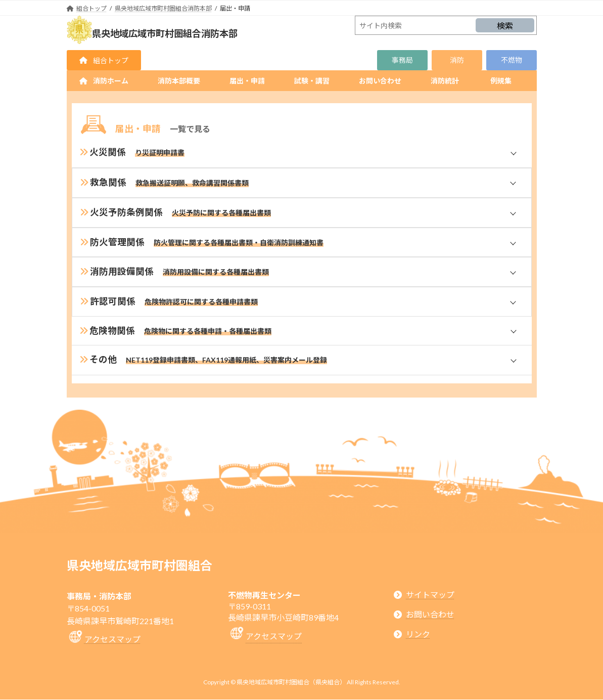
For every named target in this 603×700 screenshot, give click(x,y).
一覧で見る (190, 129)
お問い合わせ (430, 614)
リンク (418, 635)
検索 (505, 26)
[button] (104, 60)
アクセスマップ (112, 640)
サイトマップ (430, 595)
